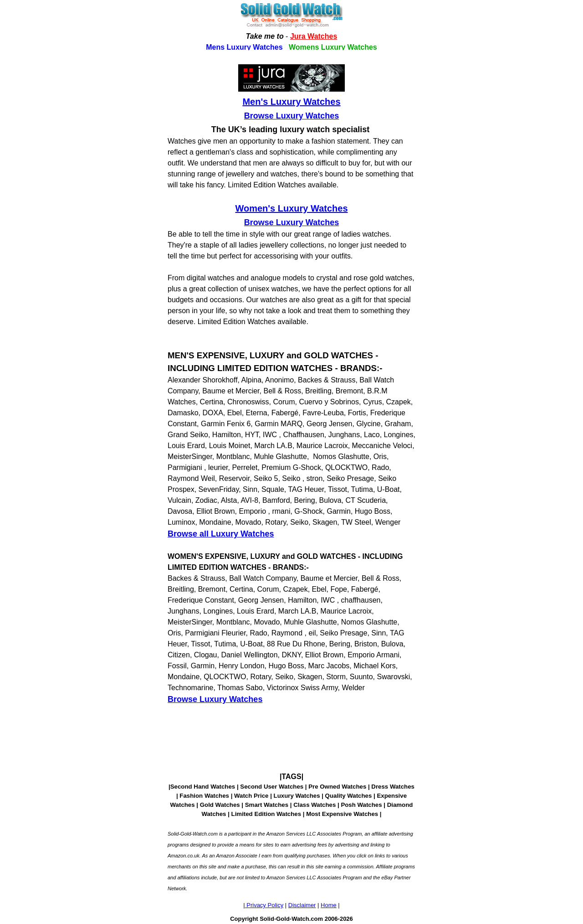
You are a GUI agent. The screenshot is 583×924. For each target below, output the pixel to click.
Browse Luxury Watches (291, 116)
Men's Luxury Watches (291, 102)
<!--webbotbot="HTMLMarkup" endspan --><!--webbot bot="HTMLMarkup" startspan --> (291, 25)
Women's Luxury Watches (291, 208)
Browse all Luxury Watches (221, 534)
